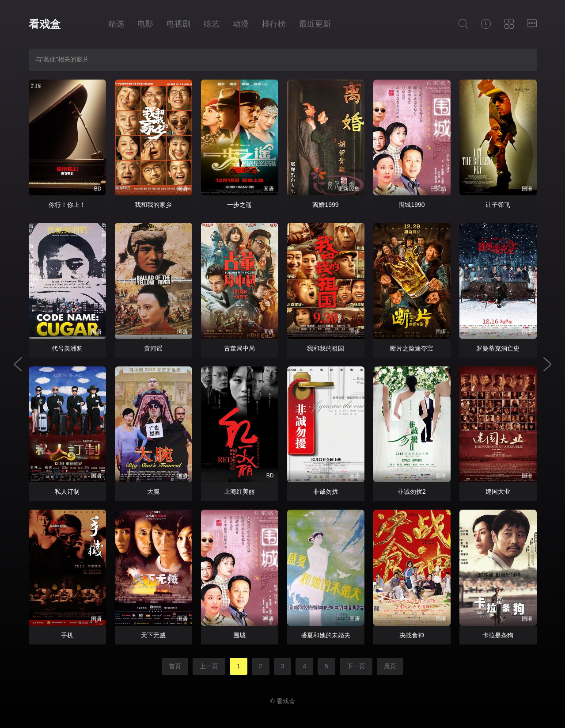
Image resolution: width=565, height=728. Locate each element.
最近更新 (315, 24)
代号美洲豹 (67, 348)
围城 (239, 635)
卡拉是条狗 (498, 635)
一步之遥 (239, 205)
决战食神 (412, 635)
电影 (145, 24)
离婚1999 (325, 205)
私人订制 (67, 492)
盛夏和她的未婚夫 (326, 635)
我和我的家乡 (153, 205)
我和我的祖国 (326, 348)
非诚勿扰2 (412, 492)
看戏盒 (45, 24)
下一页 (356, 666)
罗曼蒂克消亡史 (498, 348)
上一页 (209, 666)
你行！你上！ (67, 205)
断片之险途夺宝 (412, 348)
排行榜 (274, 24)
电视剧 (178, 24)
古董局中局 (239, 348)
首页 (175, 666)
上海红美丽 (239, 492)
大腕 (153, 492)
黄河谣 (153, 348)
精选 (116, 24)
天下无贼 (153, 635)
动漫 (241, 24)
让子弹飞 (498, 205)
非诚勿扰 (326, 492)
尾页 (390, 666)
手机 (67, 635)
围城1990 (411, 205)
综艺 (212, 24)
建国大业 (498, 492)
